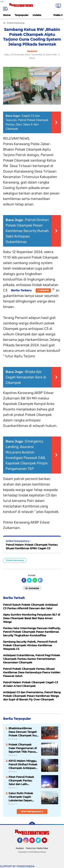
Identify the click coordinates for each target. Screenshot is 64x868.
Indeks (37, 15)
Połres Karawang (15, 560)
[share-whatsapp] (35, 580)
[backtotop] (32, 825)
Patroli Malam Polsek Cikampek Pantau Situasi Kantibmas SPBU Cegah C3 (32, 547)
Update (43, 290)
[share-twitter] (29, 580)
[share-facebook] (24, 580)
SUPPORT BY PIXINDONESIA (17, 866)
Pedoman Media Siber (37, 848)
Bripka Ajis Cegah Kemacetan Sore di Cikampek (26, 377)
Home (7, 15)
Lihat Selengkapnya (32, 811)
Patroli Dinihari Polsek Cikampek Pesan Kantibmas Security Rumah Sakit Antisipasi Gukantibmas (27, 231)
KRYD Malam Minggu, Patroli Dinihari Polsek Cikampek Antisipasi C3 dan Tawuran (23, 764)
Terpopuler (22, 15)
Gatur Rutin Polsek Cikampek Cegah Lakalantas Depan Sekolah (21, 797)
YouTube (47, 842)
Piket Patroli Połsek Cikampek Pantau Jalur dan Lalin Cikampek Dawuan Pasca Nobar (21, 781)
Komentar (32, 588)
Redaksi (20, 848)
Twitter (40, 842)
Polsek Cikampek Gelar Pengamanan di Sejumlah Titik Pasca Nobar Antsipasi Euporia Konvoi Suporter (23, 748)
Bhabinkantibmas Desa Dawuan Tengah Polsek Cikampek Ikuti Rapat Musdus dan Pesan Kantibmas (23, 732)
